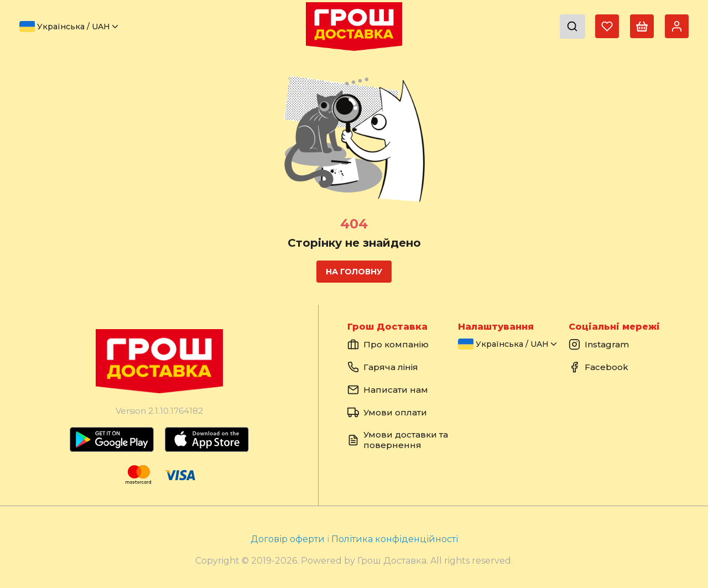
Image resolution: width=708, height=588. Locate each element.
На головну (354, 272)
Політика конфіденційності (395, 539)
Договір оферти (289, 539)
